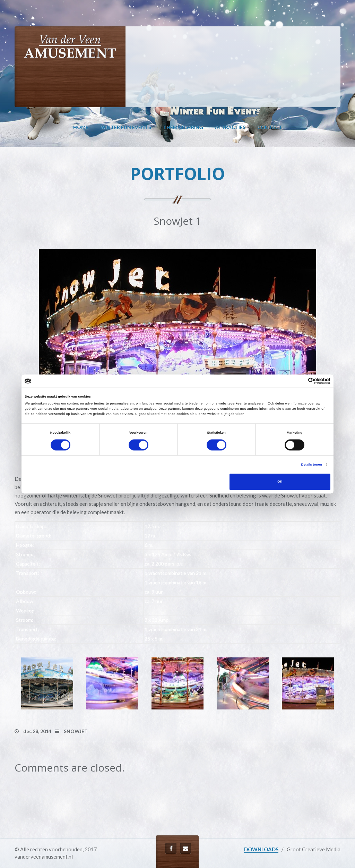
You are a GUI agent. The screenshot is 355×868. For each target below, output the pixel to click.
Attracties (230, 127)
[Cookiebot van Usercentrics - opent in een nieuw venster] (300, 381)
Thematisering (183, 127)
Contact (270, 127)
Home (81, 127)
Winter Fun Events (126, 127)
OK (280, 482)
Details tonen (312, 465)
